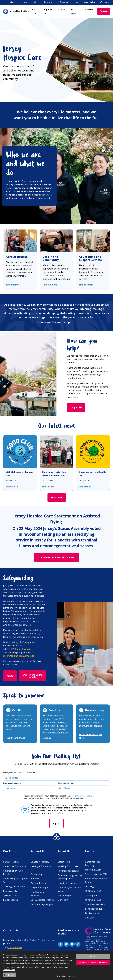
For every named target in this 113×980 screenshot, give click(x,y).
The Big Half (91, 895)
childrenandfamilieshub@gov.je (19, 656)
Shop (77, 2)
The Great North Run (96, 904)
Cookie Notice (9, 972)
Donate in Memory (40, 862)
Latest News (64, 862)
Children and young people (32, 676)
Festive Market (92, 913)
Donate (104, 11)
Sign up (56, 823)
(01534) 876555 (15, 947)
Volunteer (35, 879)
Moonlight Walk (93, 870)
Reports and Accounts (69, 871)
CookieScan (70, 978)
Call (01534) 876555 (16, 738)
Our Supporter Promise (42, 900)
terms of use (57, 813)
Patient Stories (10, 900)
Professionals (63, 2)
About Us (14, 2)
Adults (10, 676)
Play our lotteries (39, 883)
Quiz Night (90, 886)
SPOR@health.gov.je (21, 649)
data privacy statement (81, 796)
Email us (47, 738)
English (9, 977)
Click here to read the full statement (57, 557)
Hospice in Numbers (68, 883)
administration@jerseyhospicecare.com (29, 951)
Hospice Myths (65, 895)
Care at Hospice (17, 257)
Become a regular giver (42, 904)
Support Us (76, 407)
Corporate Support (40, 888)
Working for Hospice (68, 866)
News (26, 2)
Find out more (13, 285)
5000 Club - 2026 (93, 900)
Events (62, 9)
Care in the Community (51, 258)
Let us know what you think (90, 736)
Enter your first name (12, 783)
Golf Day (89, 918)
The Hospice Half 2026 (96, 874)
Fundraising (36, 874)
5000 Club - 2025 (93, 891)
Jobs (35, 2)
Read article (12, 486)
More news (57, 498)
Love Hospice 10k (94, 909)
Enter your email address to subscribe (19, 773)
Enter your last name (67, 783)
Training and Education (15, 886)
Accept (93, 958)
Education (47, 2)
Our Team (63, 900)
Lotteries (88, 9)
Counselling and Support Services (90, 258)
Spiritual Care (10, 895)
